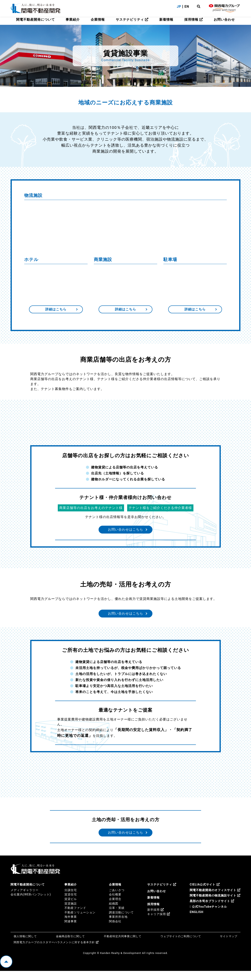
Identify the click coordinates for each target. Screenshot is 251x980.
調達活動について (121, 922)
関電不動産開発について (36, 20)
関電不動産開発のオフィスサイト (215, 899)
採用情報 (194, 20)
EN (187, 7)
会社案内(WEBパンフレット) (31, 904)
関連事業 (71, 930)
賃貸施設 (71, 912)
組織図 (114, 912)
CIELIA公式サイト (205, 894)
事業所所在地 (118, 926)
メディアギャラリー (25, 899)
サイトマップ (229, 945)
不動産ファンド (75, 917)
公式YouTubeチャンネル (208, 916)
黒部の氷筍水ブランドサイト (212, 910)
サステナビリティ (132, 20)
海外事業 (71, 926)
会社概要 (115, 904)
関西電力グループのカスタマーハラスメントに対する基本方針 (56, 951)
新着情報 (166, 20)
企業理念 (115, 908)
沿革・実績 (117, 917)
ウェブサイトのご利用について (181, 945)
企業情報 (98, 20)
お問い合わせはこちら (125, 533)
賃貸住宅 (71, 904)
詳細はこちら (56, 311)
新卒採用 (156, 919)
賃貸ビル (71, 908)
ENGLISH (197, 921)
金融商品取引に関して (70, 945)
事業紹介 (73, 20)
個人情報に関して (25, 945)
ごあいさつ (117, 899)
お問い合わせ (224, 20)
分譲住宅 (71, 899)
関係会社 (115, 930)
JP (179, 7)
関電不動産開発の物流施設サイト (215, 905)
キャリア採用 (159, 923)
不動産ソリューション (80, 922)
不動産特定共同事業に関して (123, 945)
